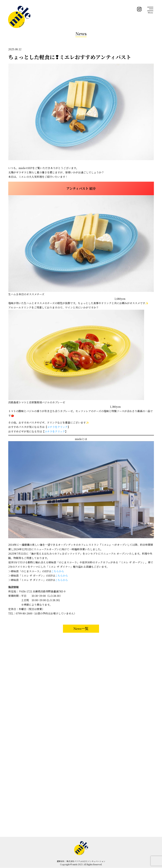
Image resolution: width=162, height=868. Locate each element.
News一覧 (81, 629)
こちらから (58, 571)
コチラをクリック (57, 427)
